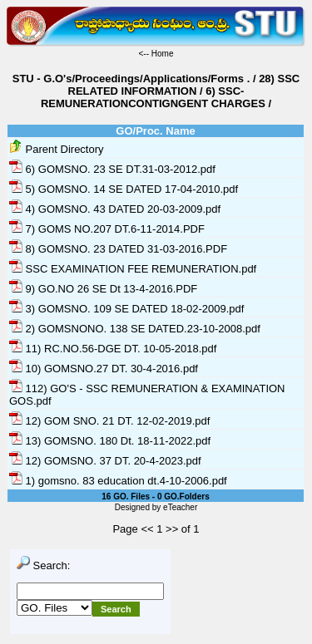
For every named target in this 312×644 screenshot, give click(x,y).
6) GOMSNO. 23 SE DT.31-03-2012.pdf (112, 169)
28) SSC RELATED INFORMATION (184, 85)
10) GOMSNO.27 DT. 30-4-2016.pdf (104, 369)
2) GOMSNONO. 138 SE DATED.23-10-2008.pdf (135, 329)
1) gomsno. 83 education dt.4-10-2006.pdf (118, 481)
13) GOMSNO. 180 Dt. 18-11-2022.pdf (110, 441)
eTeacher (180, 507)
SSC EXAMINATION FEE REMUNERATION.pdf (133, 269)
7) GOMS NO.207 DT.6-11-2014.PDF (107, 229)
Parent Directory (57, 149)
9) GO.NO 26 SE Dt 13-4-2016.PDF (103, 289)
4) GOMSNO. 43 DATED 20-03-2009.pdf (115, 209)
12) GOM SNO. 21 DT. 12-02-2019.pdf (109, 421)
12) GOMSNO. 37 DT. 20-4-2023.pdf (105, 461)
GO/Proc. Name (155, 131)
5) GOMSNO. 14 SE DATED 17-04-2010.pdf (124, 189)
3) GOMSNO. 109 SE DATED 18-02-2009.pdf (126, 309)
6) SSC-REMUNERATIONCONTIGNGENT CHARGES (153, 97)
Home (163, 54)
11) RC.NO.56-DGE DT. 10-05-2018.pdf (113, 349)
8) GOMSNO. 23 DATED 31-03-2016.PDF (118, 249)
